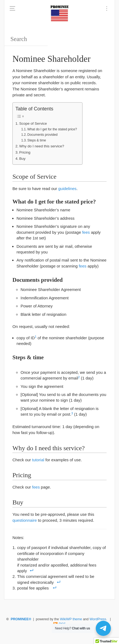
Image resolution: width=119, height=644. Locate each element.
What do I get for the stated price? (52, 129)
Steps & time (37, 140)
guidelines (67, 189)
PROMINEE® (21, 619)
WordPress (98, 619)
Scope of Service (33, 123)
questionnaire (25, 520)
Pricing (25, 152)
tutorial (38, 460)
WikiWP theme (71, 619)
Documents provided (42, 135)
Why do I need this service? (42, 146)
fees (86, 232)
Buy (22, 159)
